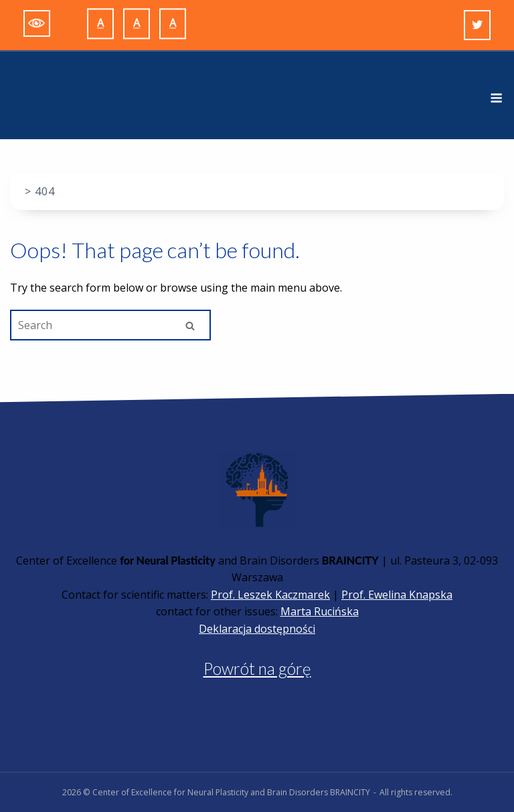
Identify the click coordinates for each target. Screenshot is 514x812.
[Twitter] (477, 25)
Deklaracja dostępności (257, 629)
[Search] (190, 326)
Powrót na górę (257, 669)
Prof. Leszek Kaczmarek (270, 595)
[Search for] (110, 325)
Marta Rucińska (320, 611)
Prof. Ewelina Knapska (397, 595)
